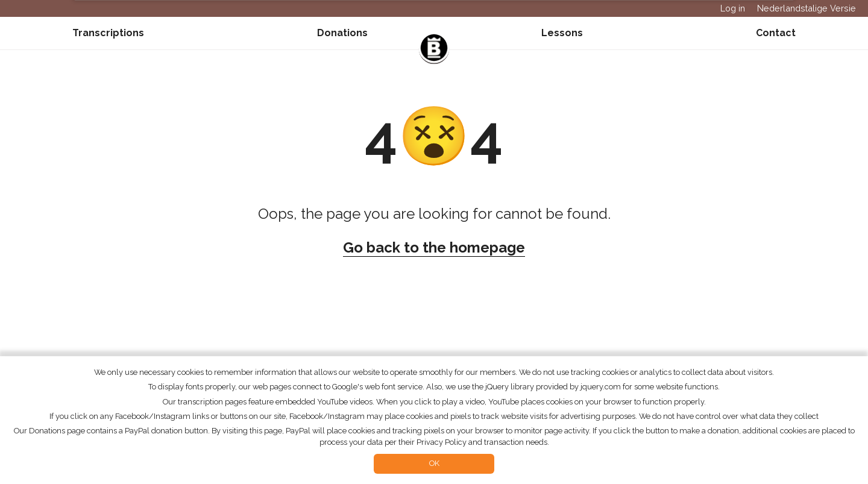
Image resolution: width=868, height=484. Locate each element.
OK (434, 463)
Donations (342, 33)
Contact (776, 33)
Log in (733, 8)
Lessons (562, 33)
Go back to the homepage (434, 247)
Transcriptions (108, 33)
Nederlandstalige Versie (807, 8)
